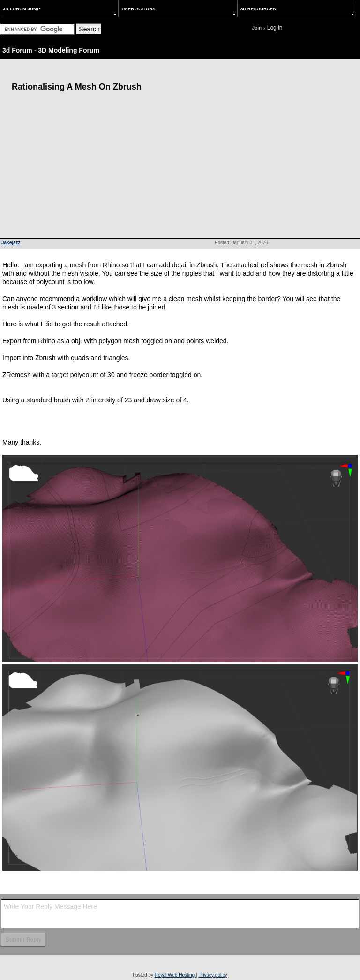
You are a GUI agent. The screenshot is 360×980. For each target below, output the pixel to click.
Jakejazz (11, 243)
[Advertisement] (180, 167)
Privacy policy (213, 975)
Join (257, 28)
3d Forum (17, 50)
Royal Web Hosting (175, 975)
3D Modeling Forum (69, 50)
